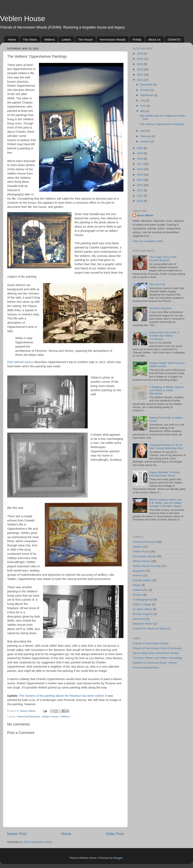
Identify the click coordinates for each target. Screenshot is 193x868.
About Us (155, 40)
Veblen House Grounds (147, 566)
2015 (140, 175)
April (143, 131)
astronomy (139, 619)
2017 (140, 164)
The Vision (30, 40)
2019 (140, 153)
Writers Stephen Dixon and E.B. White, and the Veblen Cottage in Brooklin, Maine (165, 503)
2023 (140, 69)
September (147, 95)
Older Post (115, 834)
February (146, 136)
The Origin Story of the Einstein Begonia (163, 259)
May (143, 111)
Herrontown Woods (113, 40)
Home (12, 40)
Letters (66, 40)
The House (85, 40)
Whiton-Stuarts (142, 561)
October (145, 90)
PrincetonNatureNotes (146, 667)
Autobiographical (143, 600)
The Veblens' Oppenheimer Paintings (162, 124)
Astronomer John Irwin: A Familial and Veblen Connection (164, 336)
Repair (137, 585)
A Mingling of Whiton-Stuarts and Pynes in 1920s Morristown (166, 390)
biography (139, 571)
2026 (140, 54)
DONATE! (174, 40)
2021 (140, 80)
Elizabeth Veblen (143, 624)
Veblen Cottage (142, 604)
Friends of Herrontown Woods (151, 643)
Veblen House (23, 19)
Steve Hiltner (145, 215)
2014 (140, 180)
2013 (140, 185)
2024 (140, 64)
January (145, 141)
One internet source (20, 362)
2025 (140, 59)
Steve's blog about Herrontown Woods (156, 653)
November (147, 85)
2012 (140, 190)
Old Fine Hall (157, 284)
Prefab (137, 40)
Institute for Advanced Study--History (155, 663)
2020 (140, 148)
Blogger (118, 858)
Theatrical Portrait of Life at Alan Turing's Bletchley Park (166, 447)
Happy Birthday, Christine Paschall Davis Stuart (164, 474)
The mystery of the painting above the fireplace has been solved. (62, 696)
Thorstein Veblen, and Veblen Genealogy (157, 658)
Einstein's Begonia (160, 308)
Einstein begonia (143, 614)
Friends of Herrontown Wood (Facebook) (157, 648)
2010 (140, 201)
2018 (140, 159)
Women (137, 575)
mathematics (140, 590)
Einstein (138, 595)
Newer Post (17, 834)
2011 (140, 196)
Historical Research (28, 717)
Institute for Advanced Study (150, 628)
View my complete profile (148, 241)
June (143, 106)
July (143, 100)
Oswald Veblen (142, 580)
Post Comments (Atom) (38, 842)
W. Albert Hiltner (142, 609)
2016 (140, 169)
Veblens (49, 40)
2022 (140, 75)
